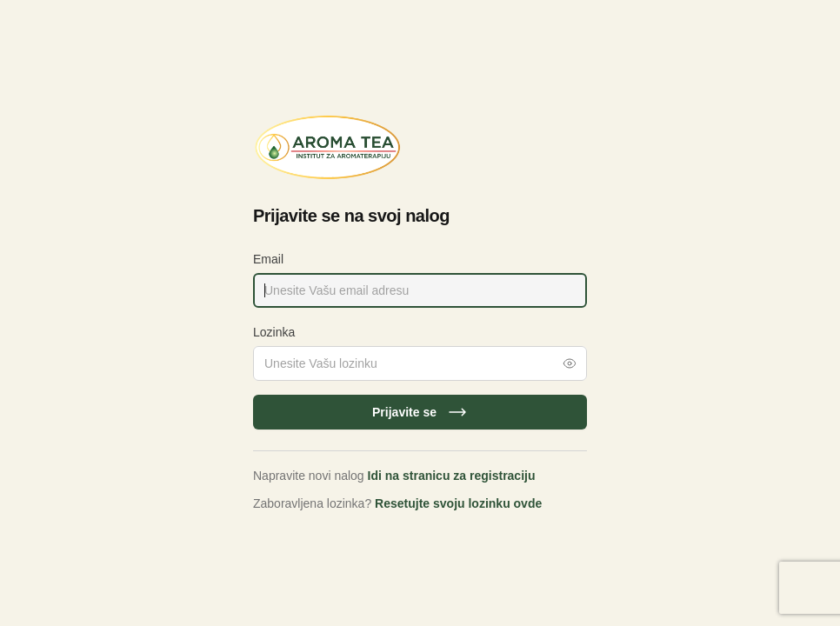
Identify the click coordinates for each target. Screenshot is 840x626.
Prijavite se (420, 412)
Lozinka (274, 332)
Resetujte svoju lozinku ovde (458, 503)
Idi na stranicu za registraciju (452, 476)
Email (268, 259)
